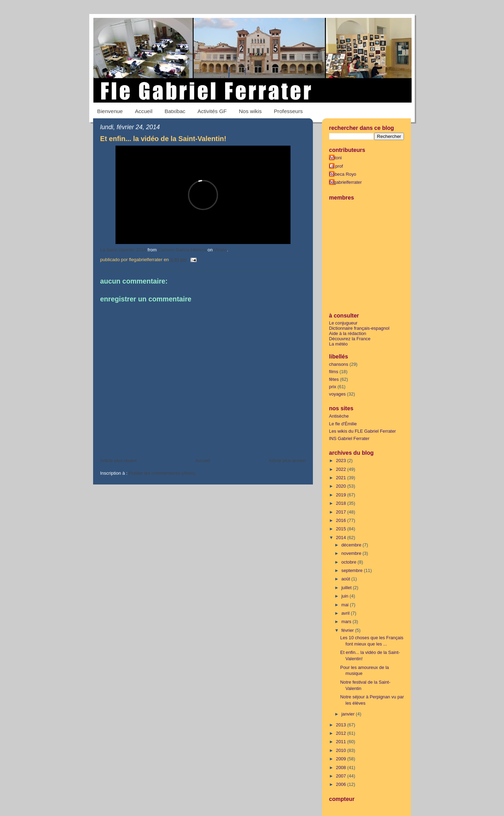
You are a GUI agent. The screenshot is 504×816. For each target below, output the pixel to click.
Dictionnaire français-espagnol (359, 328)
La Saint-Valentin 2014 (123, 250)
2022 (342, 469)
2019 (342, 495)
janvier (348, 714)
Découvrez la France (350, 339)
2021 (342, 478)
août (346, 579)
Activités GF (212, 111)
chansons (339, 364)
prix (333, 387)
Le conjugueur (343, 323)
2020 (342, 486)
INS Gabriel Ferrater (349, 438)
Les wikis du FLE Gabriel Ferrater (362, 431)
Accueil (143, 111)
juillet (347, 588)
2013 (342, 725)
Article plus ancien (287, 461)
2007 (342, 776)
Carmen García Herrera (182, 250)
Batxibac (175, 111)
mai (345, 605)
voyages (337, 394)
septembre (352, 570)
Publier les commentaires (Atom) (162, 473)
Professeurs (289, 111)
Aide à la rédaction (348, 333)
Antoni (335, 158)
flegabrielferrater (345, 182)
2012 (342, 733)
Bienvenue (110, 111)
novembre (352, 553)
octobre (349, 562)
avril (346, 613)
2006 (342, 784)
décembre (352, 545)
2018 (342, 503)
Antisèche (339, 416)
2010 (342, 750)
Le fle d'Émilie (343, 424)
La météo (338, 344)
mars (347, 622)
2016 (342, 520)
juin (345, 596)
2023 (342, 461)
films (334, 372)
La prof (336, 166)
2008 (342, 768)
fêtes (334, 379)
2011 (342, 742)
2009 (342, 759)
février (348, 630)
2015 (342, 529)
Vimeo (220, 250)
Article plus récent (118, 461)
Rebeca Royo (343, 174)
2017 (342, 512)
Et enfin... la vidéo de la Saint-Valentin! (163, 139)
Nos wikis (250, 111)
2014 (342, 538)
